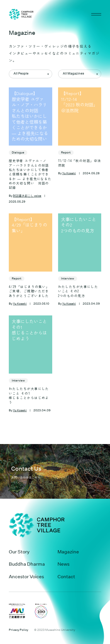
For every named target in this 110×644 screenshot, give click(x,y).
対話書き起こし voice (27, 196)
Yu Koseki (69, 173)
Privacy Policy (18, 630)
